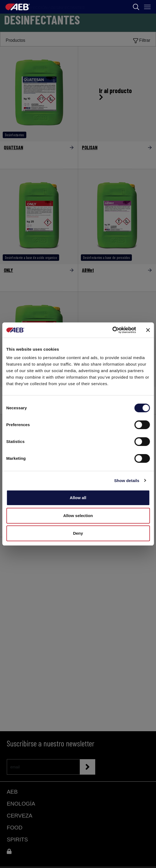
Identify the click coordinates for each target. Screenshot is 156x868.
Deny (78, 533)
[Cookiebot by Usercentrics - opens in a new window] (112, 330)
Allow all (78, 498)
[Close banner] (148, 330)
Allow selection (78, 516)
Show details (127, 481)
